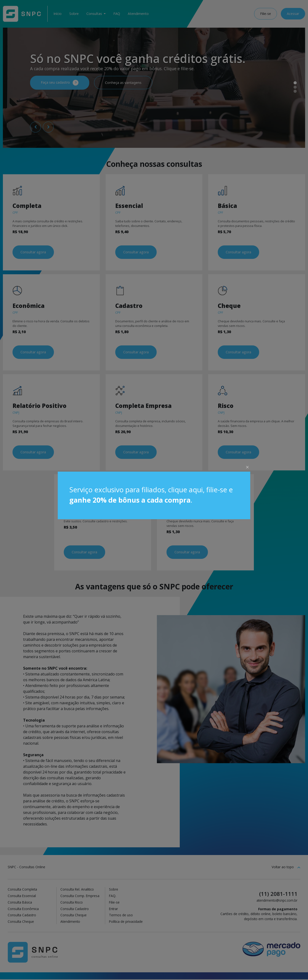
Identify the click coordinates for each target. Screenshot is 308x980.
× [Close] (247, 467)
